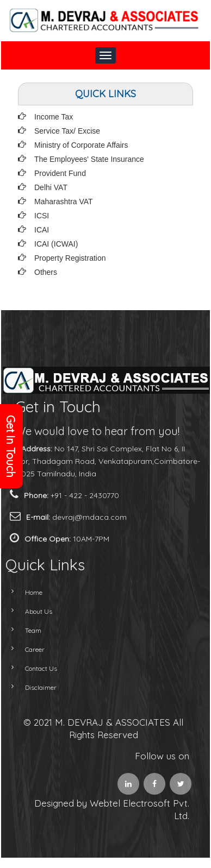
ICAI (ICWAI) (56, 244)
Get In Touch (11, 446)
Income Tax (54, 117)
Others (46, 272)
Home (22, 592)
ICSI (42, 216)
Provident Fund (60, 173)
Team (22, 630)
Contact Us (30, 668)
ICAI (42, 230)
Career (23, 649)
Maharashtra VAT (64, 202)
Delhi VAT (51, 187)
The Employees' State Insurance (89, 159)
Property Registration (70, 258)
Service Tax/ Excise (67, 131)
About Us (27, 611)
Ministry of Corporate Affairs (81, 145)
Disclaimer (29, 687)
